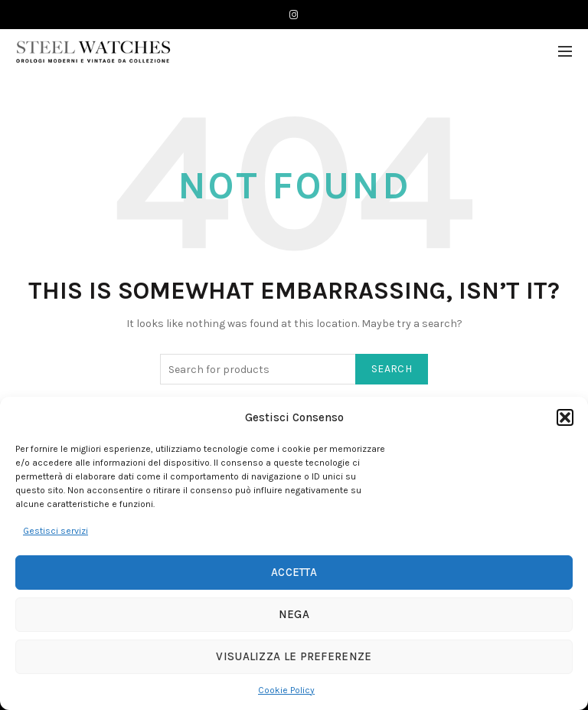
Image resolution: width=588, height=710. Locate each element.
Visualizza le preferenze (294, 656)
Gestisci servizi (56, 531)
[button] (565, 417)
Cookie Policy (286, 690)
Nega (294, 614)
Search (392, 369)
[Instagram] (294, 15)
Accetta (294, 572)
